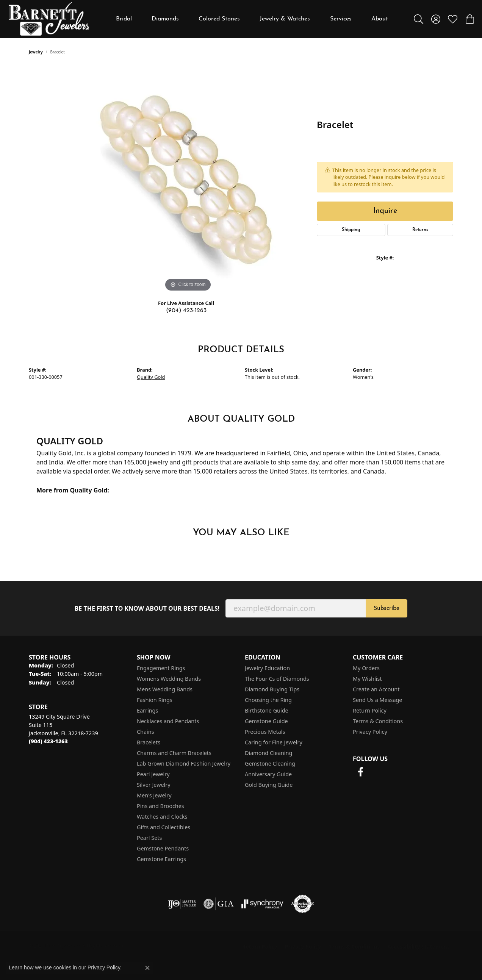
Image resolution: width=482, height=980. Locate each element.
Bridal (124, 19)
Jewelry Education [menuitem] (267, 668)
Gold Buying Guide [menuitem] (269, 785)
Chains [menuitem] (146, 732)
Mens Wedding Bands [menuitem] (165, 689)
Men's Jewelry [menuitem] (154, 795)
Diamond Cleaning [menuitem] (268, 753)
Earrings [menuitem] (147, 710)
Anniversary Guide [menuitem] (268, 774)
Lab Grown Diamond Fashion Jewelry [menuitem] (184, 764)
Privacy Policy (370, 732)
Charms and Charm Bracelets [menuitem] (174, 753)
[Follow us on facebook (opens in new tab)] (360, 772)
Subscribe (387, 608)
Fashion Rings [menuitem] (155, 700)
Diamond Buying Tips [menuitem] (272, 689)
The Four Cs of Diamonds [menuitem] (277, 679)
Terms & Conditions (378, 721)
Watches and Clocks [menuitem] (162, 817)
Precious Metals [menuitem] (265, 732)
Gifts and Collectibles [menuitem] (164, 827)
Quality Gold (151, 377)
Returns (420, 230)
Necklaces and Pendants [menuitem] (168, 721)
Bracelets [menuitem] (149, 742)
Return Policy (370, 710)
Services (341, 19)
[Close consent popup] (147, 968)
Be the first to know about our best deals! (147, 609)
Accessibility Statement (418, 946)
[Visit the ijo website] (182, 904)
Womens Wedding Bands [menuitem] (169, 679)
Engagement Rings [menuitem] (161, 668)
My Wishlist (367, 679)
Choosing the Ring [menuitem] (268, 700)
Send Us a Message (377, 700)
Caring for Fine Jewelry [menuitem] (274, 742)
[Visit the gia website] (219, 904)
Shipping (351, 230)
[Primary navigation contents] (252, 19)
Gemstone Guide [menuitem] (266, 721)
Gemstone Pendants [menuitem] (163, 848)
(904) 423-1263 (186, 311)
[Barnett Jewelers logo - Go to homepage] (49, 19)
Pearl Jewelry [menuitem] (153, 774)
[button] (419, 19)
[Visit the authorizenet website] (303, 904)
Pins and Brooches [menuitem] (160, 806)
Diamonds (165, 19)
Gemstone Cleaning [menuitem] (270, 764)
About (380, 19)
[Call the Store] (48, 741)
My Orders (366, 668)
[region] (188, 180)
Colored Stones (219, 19)
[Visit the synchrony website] (262, 904)
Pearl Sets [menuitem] (149, 838)
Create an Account (376, 689)
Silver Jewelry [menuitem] (154, 785)
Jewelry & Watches (285, 19)
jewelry (36, 52)
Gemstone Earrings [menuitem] (161, 859)
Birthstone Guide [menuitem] (267, 710)
